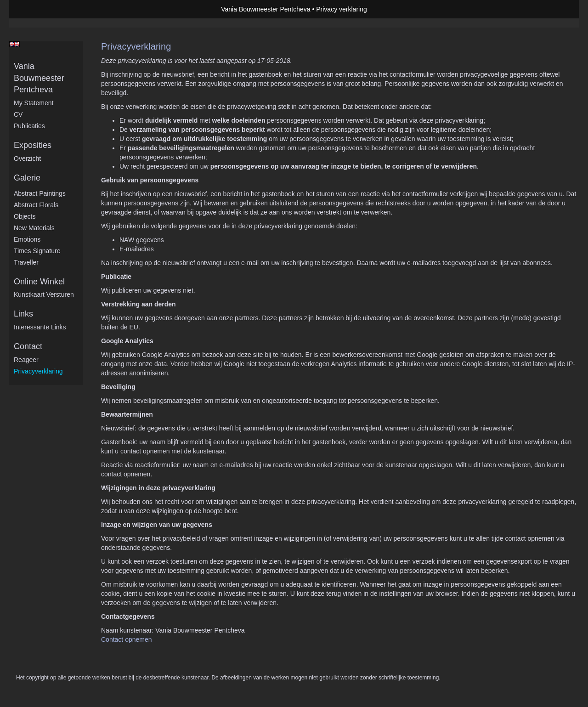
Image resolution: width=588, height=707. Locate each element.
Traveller (26, 262)
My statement (34, 103)
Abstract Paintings (40, 193)
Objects (25, 216)
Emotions (27, 239)
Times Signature (37, 251)
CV (18, 114)
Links (23, 314)
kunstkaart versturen (44, 294)
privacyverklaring (38, 371)
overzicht (27, 158)
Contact (28, 346)
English (14, 44)
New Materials (34, 228)
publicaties (29, 126)
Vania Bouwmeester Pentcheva (266, 9)
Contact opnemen (127, 639)
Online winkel (39, 282)
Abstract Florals (36, 205)
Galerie (27, 178)
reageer (26, 360)
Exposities (33, 145)
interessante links (40, 327)
